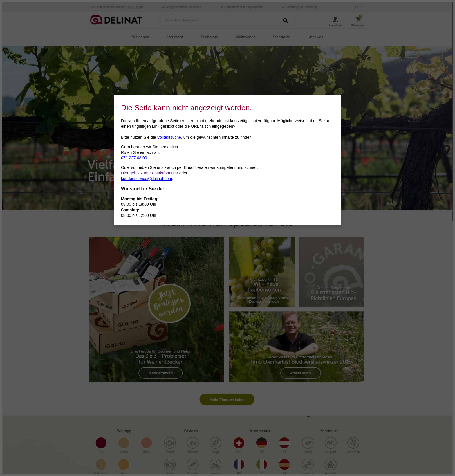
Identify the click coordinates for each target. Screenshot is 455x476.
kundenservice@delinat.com (147, 178)
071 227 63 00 (134, 158)
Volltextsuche (169, 137)
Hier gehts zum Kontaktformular (150, 173)
